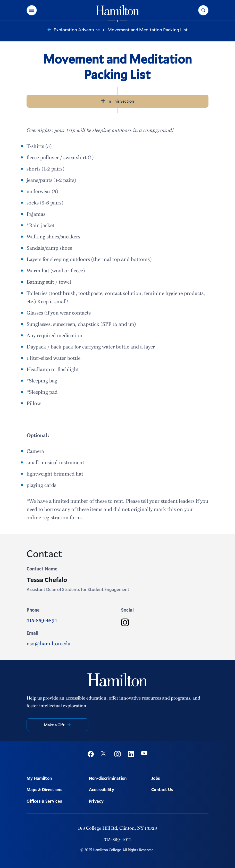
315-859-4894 (42, 620)
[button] (32, 10)
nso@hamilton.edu (48, 643)
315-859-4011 (117, 839)
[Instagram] (125, 622)
